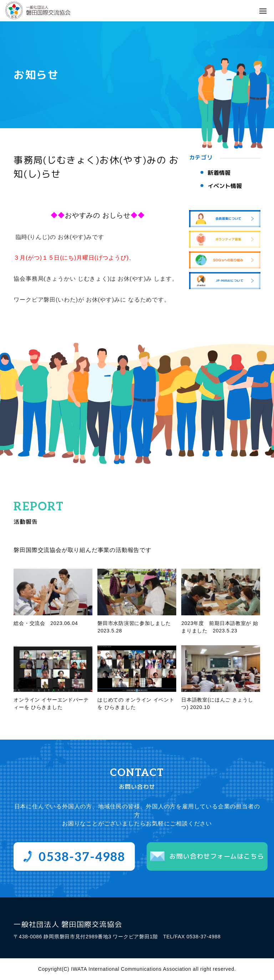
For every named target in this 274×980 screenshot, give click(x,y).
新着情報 (219, 173)
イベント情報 (225, 186)
